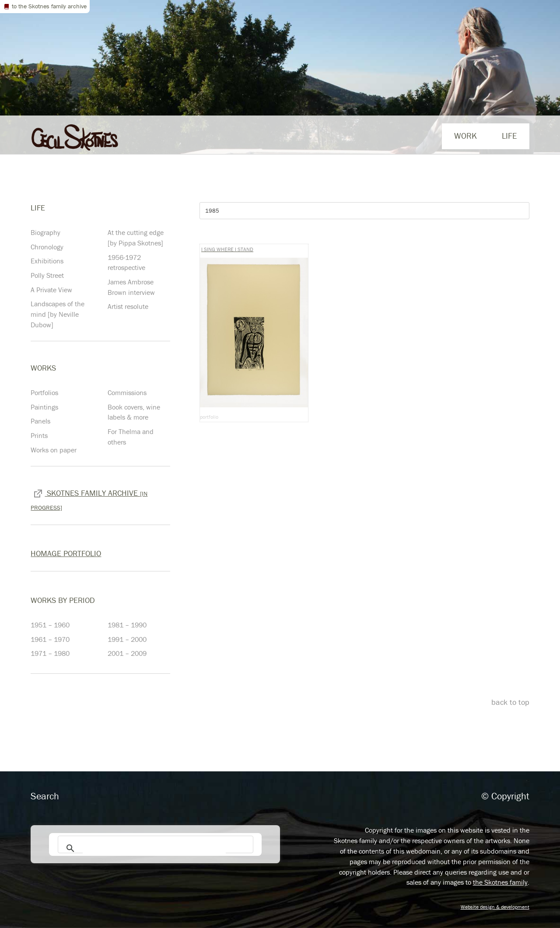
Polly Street (47, 275)
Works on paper (54, 450)
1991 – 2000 (127, 639)
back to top (510, 702)
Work (465, 136)
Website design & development (495, 907)
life (509, 136)
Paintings (44, 407)
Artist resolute (128, 306)
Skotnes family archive (89, 499)
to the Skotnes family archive (45, 6)
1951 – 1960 (50, 625)
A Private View (51, 290)
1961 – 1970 (50, 639)
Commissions (127, 392)
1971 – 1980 (50, 653)
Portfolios (44, 392)
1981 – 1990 (127, 625)
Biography (45, 232)
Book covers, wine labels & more (134, 412)
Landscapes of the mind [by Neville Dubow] (58, 314)
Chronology (47, 247)
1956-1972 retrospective (126, 263)
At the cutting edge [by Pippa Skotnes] (136, 238)
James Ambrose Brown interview (131, 287)
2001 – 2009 (127, 653)
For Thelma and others (131, 437)
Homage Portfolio (66, 553)
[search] (154, 848)
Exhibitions (47, 261)
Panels (40, 421)
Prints (39, 435)
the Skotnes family (500, 882)
